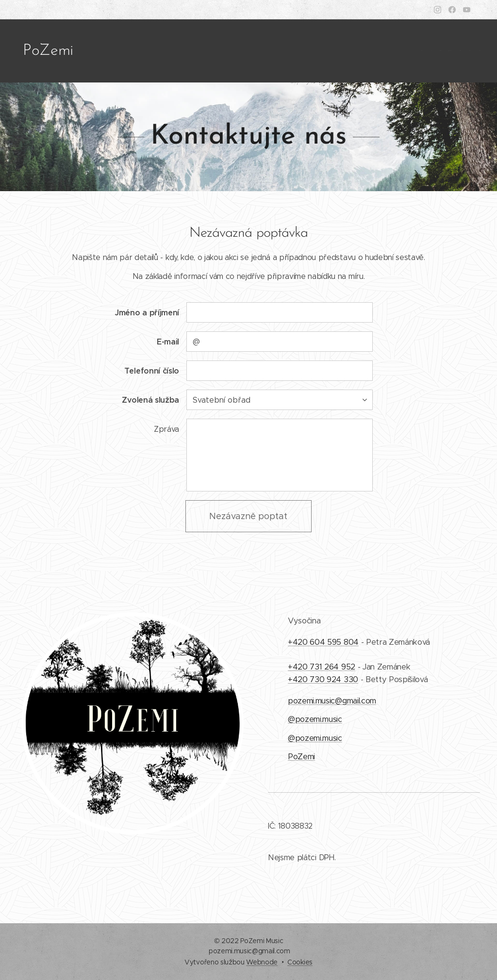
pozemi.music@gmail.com (332, 701)
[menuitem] (423, 51)
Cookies (300, 962)
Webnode (262, 962)
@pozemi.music (315, 719)
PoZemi (301, 757)
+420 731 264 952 (322, 666)
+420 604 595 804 (323, 642)
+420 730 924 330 (323, 679)
